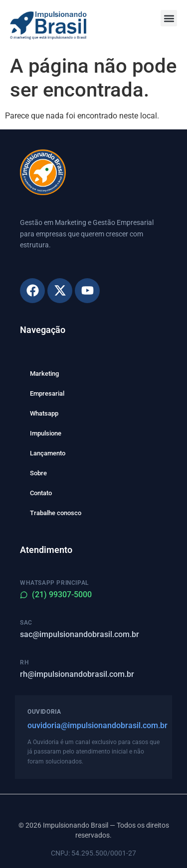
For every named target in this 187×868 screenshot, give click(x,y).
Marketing (44, 374)
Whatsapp (44, 413)
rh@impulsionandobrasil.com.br (77, 674)
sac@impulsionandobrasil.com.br (80, 634)
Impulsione (46, 433)
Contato (41, 493)
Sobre (38, 473)
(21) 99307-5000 (56, 595)
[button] (169, 18)
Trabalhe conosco (56, 513)
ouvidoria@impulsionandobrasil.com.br (93, 725)
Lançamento (48, 453)
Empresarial (47, 393)
